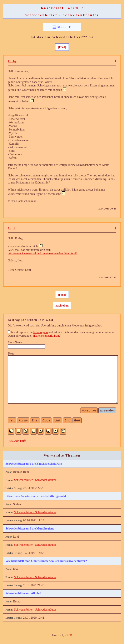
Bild (68, 420)
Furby (12, 61)
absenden (107, 410)
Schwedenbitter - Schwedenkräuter (62, 15)
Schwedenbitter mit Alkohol (23, 593)
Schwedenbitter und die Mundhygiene (30, 528)
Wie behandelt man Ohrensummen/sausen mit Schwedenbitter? (46, 561)
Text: (11, 353)
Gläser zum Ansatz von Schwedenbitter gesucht (36, 496)
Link (58, 420)
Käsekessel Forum (60, 8)
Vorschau (89, 410)
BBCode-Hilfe (18, 441)
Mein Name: (15, 342)
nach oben (62, 305)
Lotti (11, 228)
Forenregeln (40, 332)
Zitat (35, 420)
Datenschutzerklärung (47, 336)
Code (46, 420)
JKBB (69, 635)
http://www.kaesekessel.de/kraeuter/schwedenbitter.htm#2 (43, 253)
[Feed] (62, 47)
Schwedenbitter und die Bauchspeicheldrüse (34, 464)
